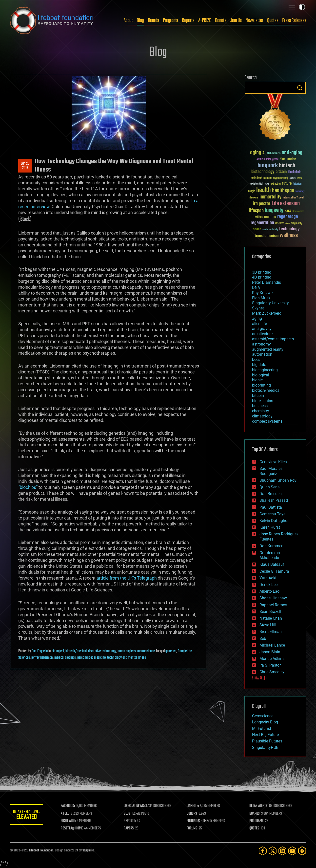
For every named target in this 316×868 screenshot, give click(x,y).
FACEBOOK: (69, 806)
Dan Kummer (271, 546)
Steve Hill (268, 625)
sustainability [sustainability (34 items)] (270, 230)
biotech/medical (76, 651)
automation (262, 354)
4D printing (262, 277)
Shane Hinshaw (273, 598)
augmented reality (268, 349)
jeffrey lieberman (42, 658)
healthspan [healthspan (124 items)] (283, 191)
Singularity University (270, 303)
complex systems (267, 421)
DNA (256, 288)
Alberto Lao (269, 591)
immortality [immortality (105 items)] (270, 197)
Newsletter (254, 21)
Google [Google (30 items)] (252, 191)
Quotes (273, 21)
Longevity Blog (265, 722)
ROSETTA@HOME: (74, 828)
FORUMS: (193, 828)
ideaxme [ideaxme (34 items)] (254, 198)
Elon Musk (261, 298)
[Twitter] (273, 851)
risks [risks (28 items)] (288, 223)
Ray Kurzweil (263, 293)
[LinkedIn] (282, 851)
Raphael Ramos (273, 605)
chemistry (261, 411)
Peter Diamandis (267, 282)
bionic (257, 380)
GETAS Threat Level (27, 815)
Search (300, 88)
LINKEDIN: (194, 806)
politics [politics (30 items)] (259, 217)
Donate (221, 21)
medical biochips (65, 658)
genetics (171, 651)
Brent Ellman (271, 632)
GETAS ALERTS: (259, 806)
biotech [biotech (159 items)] (287, 166)
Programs (170, 21)
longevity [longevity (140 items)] (274, 211)
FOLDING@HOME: (198, 821)
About (128, 21)
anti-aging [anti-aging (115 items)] (292, 153)
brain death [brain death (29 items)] (257, 178)
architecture (262, 334)
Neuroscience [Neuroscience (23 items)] (298, 212)
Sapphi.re (88, 851)
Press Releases (294, 21)
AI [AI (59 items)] (264, 153)
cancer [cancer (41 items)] (268, 178)
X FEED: (67, 814)
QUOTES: (255, 828)
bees (256, 359)
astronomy (261, 344)
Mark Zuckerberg (267, 313)
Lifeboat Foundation (41, 851)
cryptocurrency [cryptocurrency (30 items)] (281, 178)
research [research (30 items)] (280, 224)
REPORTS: (131, 821)
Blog (140, 21)
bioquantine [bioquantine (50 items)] (288, 159)
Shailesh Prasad (274, 500)
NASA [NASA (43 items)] (288, 211)
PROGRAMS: (257, 821)
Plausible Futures (267, 741)
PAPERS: (130, 828)
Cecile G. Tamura (274, 571)
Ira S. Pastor (270, 665)
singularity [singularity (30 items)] (297, 224)
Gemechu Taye (272, 514)
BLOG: (128, 814)
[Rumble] (302, 851)
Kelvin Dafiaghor (274, 521)
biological (58, 651)
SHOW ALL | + (260, 678)
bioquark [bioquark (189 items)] (268, 166)
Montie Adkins (272, 659)
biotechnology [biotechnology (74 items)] (263, 172)
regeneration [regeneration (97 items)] (262, 223)
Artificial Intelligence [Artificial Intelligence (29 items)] (267, 160)
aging (257, 318)
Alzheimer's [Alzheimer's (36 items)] (274, 154)
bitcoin (258, 396)
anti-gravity (262, 329)
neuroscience (146, 651)
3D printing (262, 272)
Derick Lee (268, 585)
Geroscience (263, 716)
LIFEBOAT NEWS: (135, 806)
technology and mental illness (127, 658)
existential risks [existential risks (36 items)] (260, 184)
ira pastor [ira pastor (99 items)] (262, 204)
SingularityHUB (265, 748)
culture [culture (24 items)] (293, 178)
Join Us (236, 21)
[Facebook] (263, 851)
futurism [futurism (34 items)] (297, 184)
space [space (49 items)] (257, 229)
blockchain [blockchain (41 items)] (295, 172)
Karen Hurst (270, 527)
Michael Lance (272, 645)
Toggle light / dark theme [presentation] (302, 7)
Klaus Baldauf (272, 564)
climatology (262, 416)
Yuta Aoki (268, 578)
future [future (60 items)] (287, 184)
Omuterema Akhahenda (270, 555)
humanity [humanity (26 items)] (300, 192)
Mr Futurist (262, 728)
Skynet (258, 308)
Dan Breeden (271, 494)
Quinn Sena (270, 487)
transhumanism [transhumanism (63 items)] (267, 236)
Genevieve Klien (273, 462)
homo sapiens (127, 651)
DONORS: (193, 814)
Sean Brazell (270, 612)
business (260, 406)
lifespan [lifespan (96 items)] (256, 211)
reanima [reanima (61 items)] (270, 217)
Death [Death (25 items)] (299, 178)
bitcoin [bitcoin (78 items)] (281, 172)
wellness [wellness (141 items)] (289, 236)
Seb (263, 639)
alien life (259, 324)
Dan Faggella (40, 651)
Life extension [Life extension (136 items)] (286, 204)
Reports (188, 21)
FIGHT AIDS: (70, 821)
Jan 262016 (25, 166)
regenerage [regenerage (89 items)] (288, 217)
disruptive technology (102, 651)
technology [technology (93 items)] (289, 229)
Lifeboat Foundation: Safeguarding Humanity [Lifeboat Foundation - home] (52, 21)
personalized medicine (91, 658)
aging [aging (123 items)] (256, 153)
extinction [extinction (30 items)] (276, 184)
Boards (153, 21)
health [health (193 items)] (264, 190)
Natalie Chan (271, 618)
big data (259, 365)
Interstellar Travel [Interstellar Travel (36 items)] (293, 198)
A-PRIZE (205, 21)
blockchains (263, 401)
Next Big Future (265, 735)
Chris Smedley (272, 672)
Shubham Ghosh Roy (278, 480)
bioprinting (261, 385)
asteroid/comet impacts (273, 339)
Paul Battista (271, 507)
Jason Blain (270, 652)
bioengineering (265, 370)
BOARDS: (255, 814)
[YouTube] (292, 851)
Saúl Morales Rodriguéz (271, 471)
